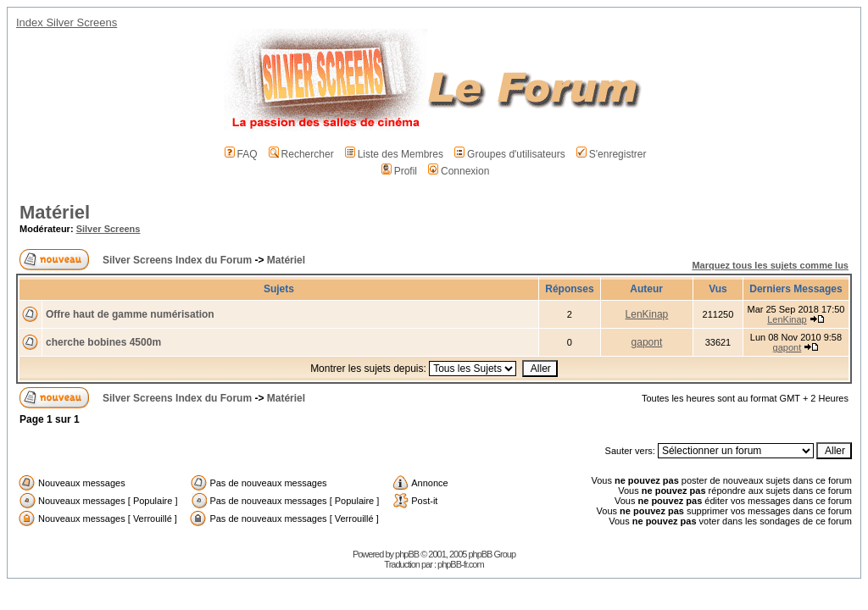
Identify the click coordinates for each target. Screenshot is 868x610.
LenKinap (647, 314)
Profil (399, 171)
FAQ (241, 154)
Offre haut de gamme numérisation (130, 314)
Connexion (459, 171)
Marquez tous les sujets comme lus (770, 265)
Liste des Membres (394, 154)
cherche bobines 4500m (103, 342)
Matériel (55, 212)
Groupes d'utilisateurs (510, 154)
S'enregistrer (612, 154)
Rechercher (301, 154)
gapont (647, 342)
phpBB (407, 554)
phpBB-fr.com (461, 564)
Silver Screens (108, 229)
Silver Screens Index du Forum (177, 260)
